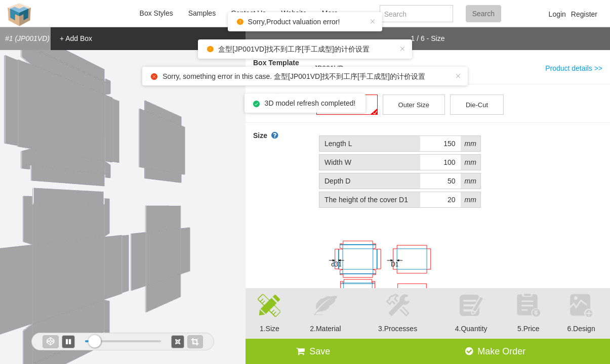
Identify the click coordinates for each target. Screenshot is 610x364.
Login (557, 14)
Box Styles (156, 13)
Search (483, 14)
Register (584, 14)
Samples (202, 13)
